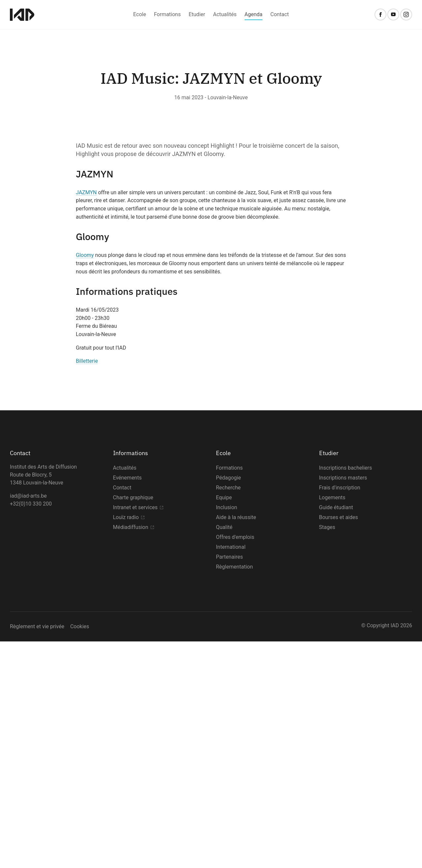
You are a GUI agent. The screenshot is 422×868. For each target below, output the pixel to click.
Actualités (225, 14)
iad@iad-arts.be (28, 722)
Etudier (197, 14)
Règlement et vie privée (37, 853)
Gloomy (85, 482)
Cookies (80, 853)
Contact (280, 14)
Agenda (254, 14)
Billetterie (87, 588)
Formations (167, 14)
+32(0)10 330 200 (31, 730)
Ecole (140, 14)
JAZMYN (86, 419)
